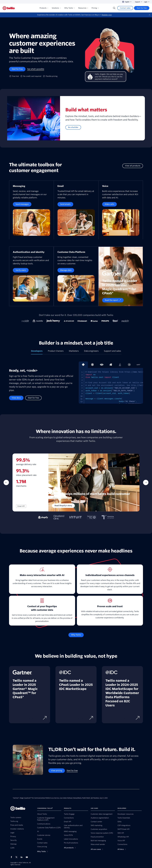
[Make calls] (109, 204)
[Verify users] (21, 270)
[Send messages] (22, 204)
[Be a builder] (73, 127)
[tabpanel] (76, 384)
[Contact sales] (125, 8)
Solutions (56, 8)
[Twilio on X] (17, 857)
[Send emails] (65, 204)
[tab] (37, 352)
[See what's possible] (36, 69)
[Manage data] (66, 270)
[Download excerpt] (82, 718)
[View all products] (133, 166)
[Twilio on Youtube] (27, 857)
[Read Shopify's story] (63, 506)
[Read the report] (113, 300)
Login (147, 2)
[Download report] (36, 718)
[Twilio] (9, 8)
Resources (83, 8)
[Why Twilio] (76, 635)
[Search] (114, 8)
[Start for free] (142, 8)
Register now (107, 15)
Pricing (95, 8)
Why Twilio (70, 8)
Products (44, 8)
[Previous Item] (6, 482)
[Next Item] (146, 482)
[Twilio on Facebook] (12, 857)
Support (139, 2)
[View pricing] (57, 771)
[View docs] (16, 398)
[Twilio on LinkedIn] (22, 857)
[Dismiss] (150, 15)
